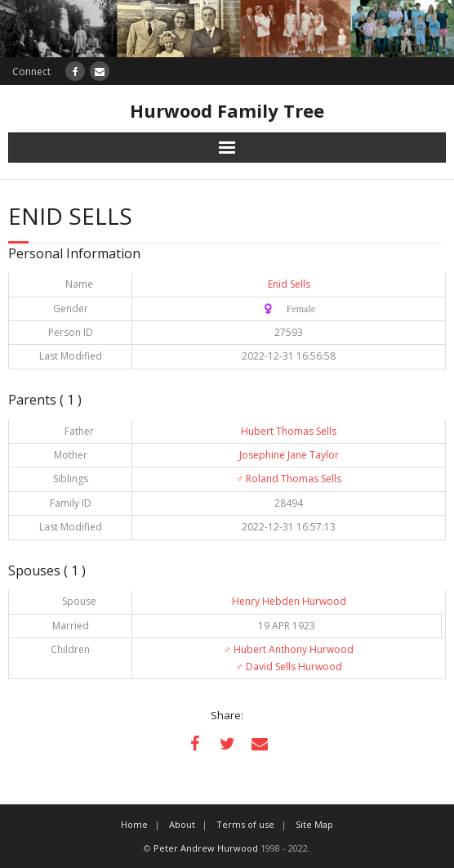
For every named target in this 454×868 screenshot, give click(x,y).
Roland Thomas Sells (289, 479)
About (182, 824)
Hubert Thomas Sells (289, 431)
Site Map (314, 824)
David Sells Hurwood (289, 667)
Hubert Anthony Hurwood (289, 649)
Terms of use (245, 824)
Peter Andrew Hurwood (206, 848)
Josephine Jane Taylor (289, 455)
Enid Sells (289, 284)
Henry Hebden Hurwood (289, 601)
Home (134, 824)
